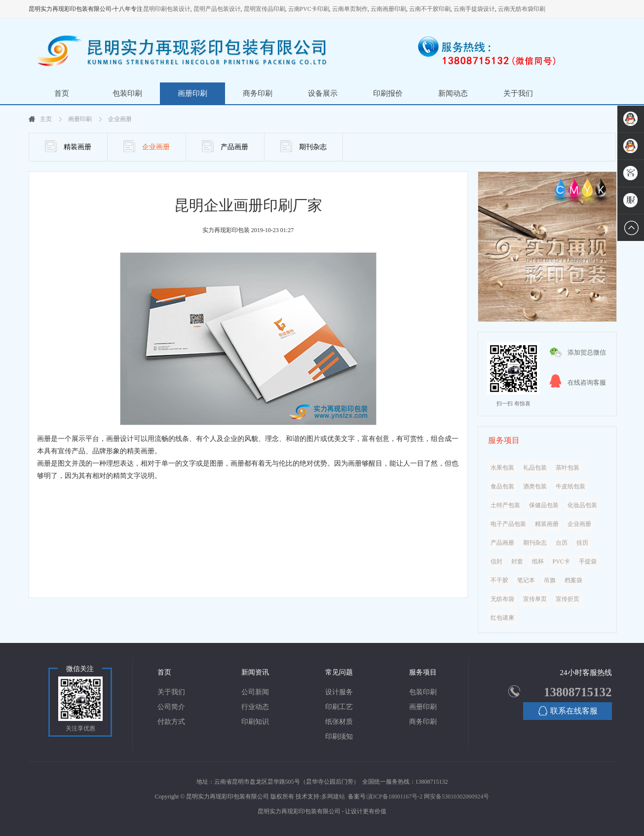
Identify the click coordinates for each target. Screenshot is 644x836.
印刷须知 (339, 736)
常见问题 (339, 672)
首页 (62, 93)
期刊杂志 (303, 146)
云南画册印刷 (388, 9)
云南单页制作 (350, 9)
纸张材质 (339, 722)
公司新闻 (255, 692)
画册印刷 (192, 93)
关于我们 (518, 93)
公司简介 (171, 707)
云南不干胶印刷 (430, 9)
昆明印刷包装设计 (167, 9)
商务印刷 (258, 93)
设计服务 (339, 692)
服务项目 (423, 672)
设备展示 (323, 93)
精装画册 (68, 146)
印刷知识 (255, 722)
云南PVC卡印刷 (309, 9)
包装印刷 (127, 93)
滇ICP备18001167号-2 (395, 796)
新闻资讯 (255, 672)
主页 (46, 119)
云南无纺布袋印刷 (522, 9)
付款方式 (171, 722)
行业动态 (255, 707)
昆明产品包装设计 (217, 9)
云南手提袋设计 (474, 9)
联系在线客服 (568, 711)
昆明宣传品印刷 (265, 9)
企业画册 (120, 119)
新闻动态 (453, 93)
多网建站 (333, 796)
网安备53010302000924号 (456, 796)
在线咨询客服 (587, 382)
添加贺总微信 (587, 352)
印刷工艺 (339, 707)
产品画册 (225, 146)
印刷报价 (388, 93)
